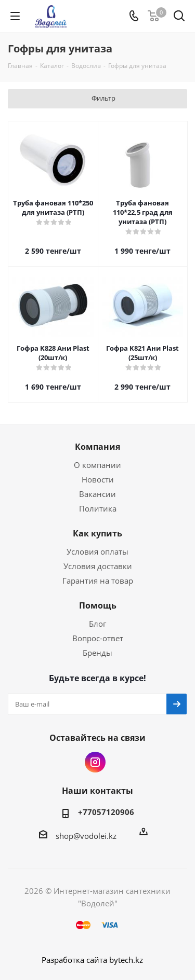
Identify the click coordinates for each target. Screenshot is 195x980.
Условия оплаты (97, 551)
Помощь (98, 605)
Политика (98, 508)
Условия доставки (98, 566)
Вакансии (97, 494)
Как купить (97, 533)
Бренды (97, 653)
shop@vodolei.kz (86, 836)
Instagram (95, 762)
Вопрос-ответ (98, 638)
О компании (97, 465)
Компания (97, 447)
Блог (97, 624)
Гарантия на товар (98, 581)
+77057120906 (106, 812)
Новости (98, 479)
